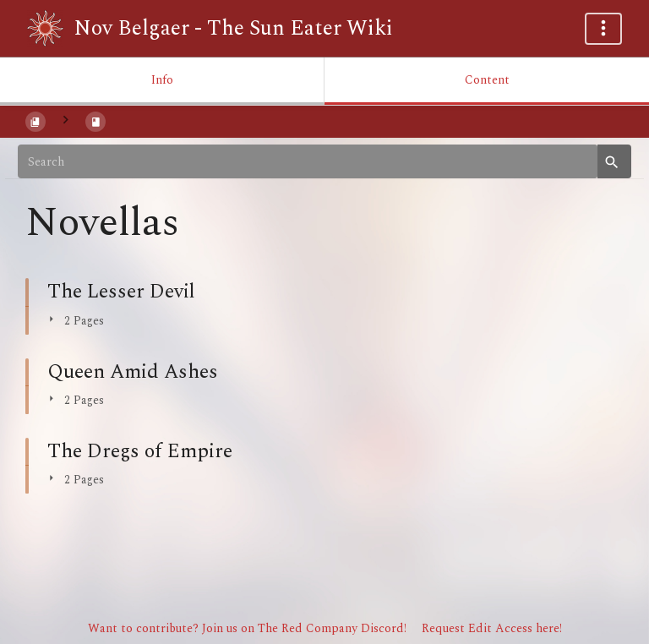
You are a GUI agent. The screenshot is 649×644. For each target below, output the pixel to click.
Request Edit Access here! (492, 628)
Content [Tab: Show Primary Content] (487, 80)
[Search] (308, 161)
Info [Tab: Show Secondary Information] (162, 80)
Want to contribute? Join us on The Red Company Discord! (247, 628)
